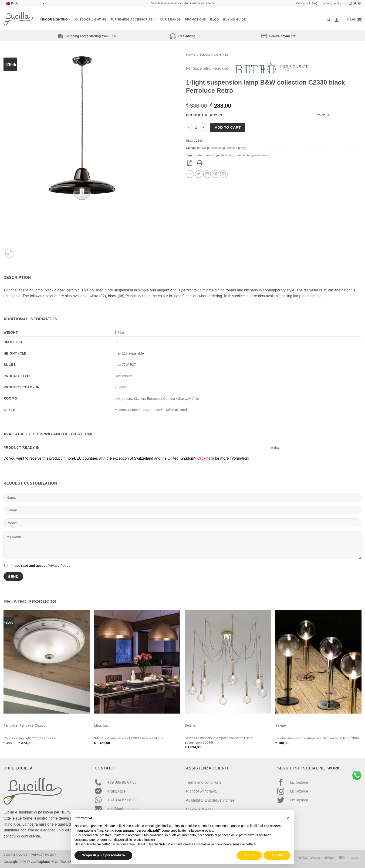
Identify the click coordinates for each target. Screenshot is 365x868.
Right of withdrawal (202, 791)
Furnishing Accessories (133, 19)
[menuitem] (25, 4)
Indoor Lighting (55, 19)
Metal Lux (101, 725)
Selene (190, 725)
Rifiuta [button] (250, 855)
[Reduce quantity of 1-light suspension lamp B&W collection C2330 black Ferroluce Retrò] (189, 127)
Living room (123, 399)
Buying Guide (235, 19)
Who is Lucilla (332, 3)
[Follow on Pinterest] (359, 3)
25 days (121, 387)
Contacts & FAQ (307, 3)
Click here (205, 458)
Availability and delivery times (210, 800)
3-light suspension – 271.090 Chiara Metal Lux (129, 738)
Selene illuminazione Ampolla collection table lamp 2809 (317, 738)
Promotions (196, 19)
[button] (354, 20)
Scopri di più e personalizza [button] (103, 855)
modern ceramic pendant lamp (214, 155)
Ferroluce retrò (198, 68)
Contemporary (138, 410)
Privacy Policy (59, 566)
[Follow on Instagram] (350, 3)
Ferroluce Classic (32, 725)
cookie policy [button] (204, 830)
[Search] (328, 20)
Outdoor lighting (91, 19)
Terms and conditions (204, 782)
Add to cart (228, 127)
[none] (25, 4)
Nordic (185, 410)
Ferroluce (220, 68)
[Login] (337, 20)
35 (117, 342)
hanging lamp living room (252, 155)
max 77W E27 (125, 365)
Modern (120, 410)
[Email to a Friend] (207, 174)
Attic (196, 399)
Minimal (172, 410)
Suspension (123, 376)
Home (191, 55)
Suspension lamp (213, 148)
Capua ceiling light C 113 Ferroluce (30, 738)
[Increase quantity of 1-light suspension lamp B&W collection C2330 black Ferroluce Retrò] (204, 127)
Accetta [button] (277, 855)
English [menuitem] (16, 3)
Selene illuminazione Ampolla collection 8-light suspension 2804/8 (219, 740)
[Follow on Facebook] (346, 3)
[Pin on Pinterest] (215, 174)
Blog (215, 19)
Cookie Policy (16, 855)
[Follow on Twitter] (355, 3)
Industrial (158, 410)
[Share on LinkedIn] (224, 174)
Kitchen (139, 399)
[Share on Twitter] (199, 174)
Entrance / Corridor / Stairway (169, 399)
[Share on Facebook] (190, 174)
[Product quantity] (196, 127)
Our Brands (170, 19)
